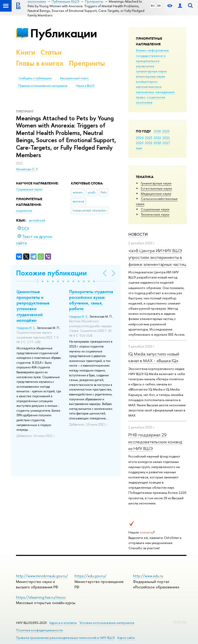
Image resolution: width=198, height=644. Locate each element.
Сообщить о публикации (35, 78)
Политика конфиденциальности (39, 630)
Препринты (87, 63)
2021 (166, 138)
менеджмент (165, 92)
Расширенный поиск (74, 78)
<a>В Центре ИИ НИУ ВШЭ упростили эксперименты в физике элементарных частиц (157, 257)
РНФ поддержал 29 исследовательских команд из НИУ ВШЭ (155, 442)
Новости (138, 234)
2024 (140, 138)
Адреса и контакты (63, 623)
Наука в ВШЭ (85, 86)
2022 (157, 138)
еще (139, 148)
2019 (149, 143)
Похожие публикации (51, 273)
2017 (166, 143)
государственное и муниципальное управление (151, 61)
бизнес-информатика (152, 50)
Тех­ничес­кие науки (155, 214)
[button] (37, 281)
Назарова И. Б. (26, 328)
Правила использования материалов (43, 86)
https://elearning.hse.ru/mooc (41, 597)
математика (145, 92)
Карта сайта (126, 638)
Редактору (180, 622)
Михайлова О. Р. (27, 169)
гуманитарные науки (151, 71)
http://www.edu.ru (148, 576)
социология (156, 97)
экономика (144, 102)
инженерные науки (150, 76)
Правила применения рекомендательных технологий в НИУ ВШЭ (65, 638)
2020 (140, 143)
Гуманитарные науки (156, 183)
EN (159, 6)
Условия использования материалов (107, 623)
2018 (157, 143)
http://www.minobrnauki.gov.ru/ (42, 576)
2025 (166, 131)
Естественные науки (156, 188)
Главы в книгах (40, 63)
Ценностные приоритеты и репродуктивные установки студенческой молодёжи (33, 306)
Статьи (51, 52)
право (141, 97)
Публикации (64, 33)
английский (37, 221)
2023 (149, 138)
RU (153, 6)
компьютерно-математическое (149, 84)
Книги (26, 52)
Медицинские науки (156, 193)
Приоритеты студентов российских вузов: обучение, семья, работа (91, 300)
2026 (157, 131)
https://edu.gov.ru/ (90, 576)
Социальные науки (155, 209)
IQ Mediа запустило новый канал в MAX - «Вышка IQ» (154, 357)
